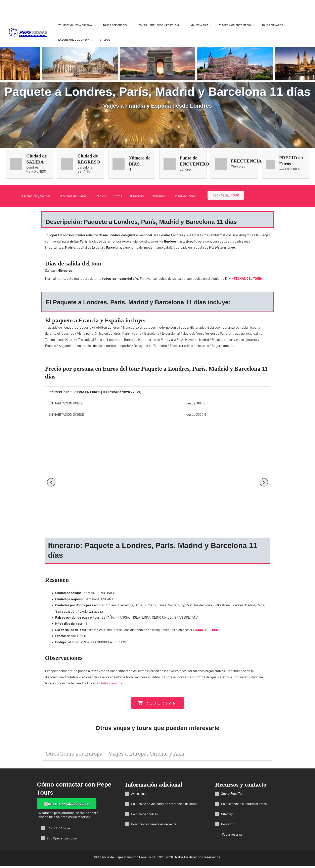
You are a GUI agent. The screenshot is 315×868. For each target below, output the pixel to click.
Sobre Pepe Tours (234, 795)
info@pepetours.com (62, 840)
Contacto (228, 826)
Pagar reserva (232, 836)
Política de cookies (145, 816)
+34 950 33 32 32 (59, 830)
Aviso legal (139, 795)
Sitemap (227, 816)
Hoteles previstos (110, 685)
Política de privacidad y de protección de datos (165, 806)
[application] (93, 25)
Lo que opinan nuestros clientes (245, 806)
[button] (51, 482)
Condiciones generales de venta (154, 826)
